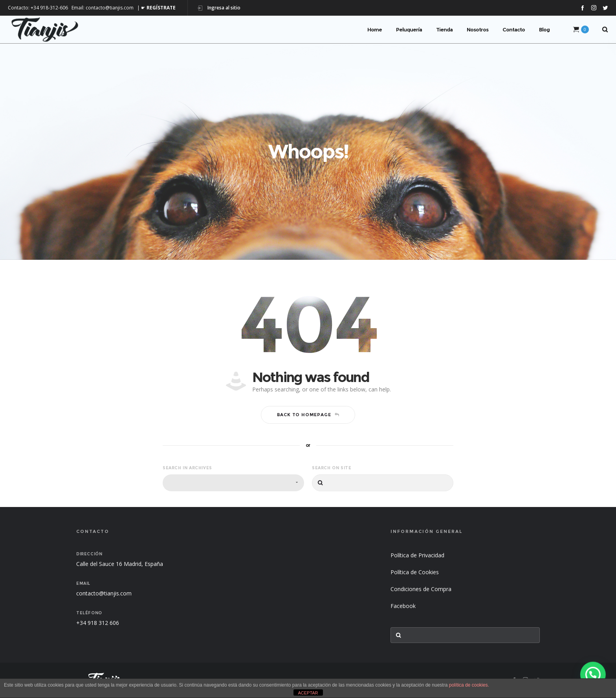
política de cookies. (469, 685)
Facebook (403, 606)
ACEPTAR (308, 693)
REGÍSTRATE (161, 8)
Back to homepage (308, 415)
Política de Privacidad (417, 555)
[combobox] (233, 483)
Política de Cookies (415, 572)
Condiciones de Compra (421, 589)
